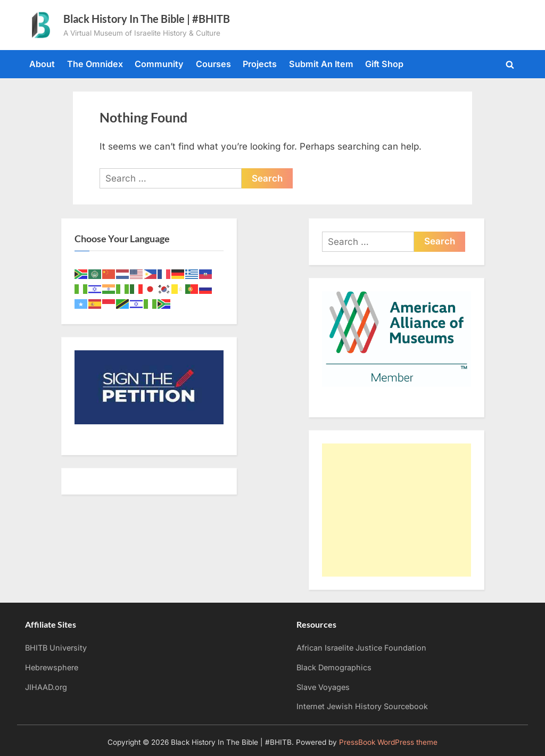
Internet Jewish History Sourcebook (362, 706)
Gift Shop (384, 64)
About (42, 64)
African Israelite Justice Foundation (361, 648)
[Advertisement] (397, 510)
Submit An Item (321, 64)
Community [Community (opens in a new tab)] (159, 64)
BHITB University (56, 648)
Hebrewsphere (52, 667)
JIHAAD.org (46, 687)
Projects (260, 64)
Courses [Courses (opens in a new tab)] (213, 64)
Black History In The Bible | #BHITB (147, 19)
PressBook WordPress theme (388, 742)
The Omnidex (95, 64)
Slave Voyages (323, 687)
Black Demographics (334, 667)
